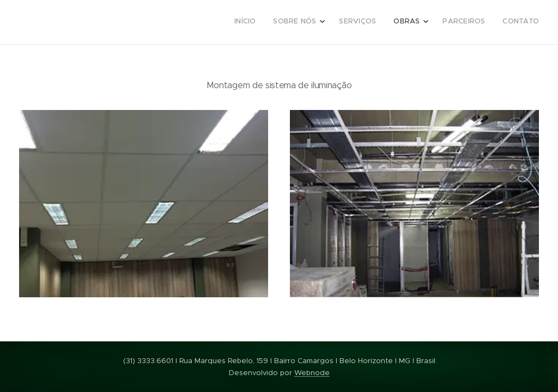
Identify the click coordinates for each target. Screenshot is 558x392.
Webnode (312, 373)
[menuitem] (444, 22)
